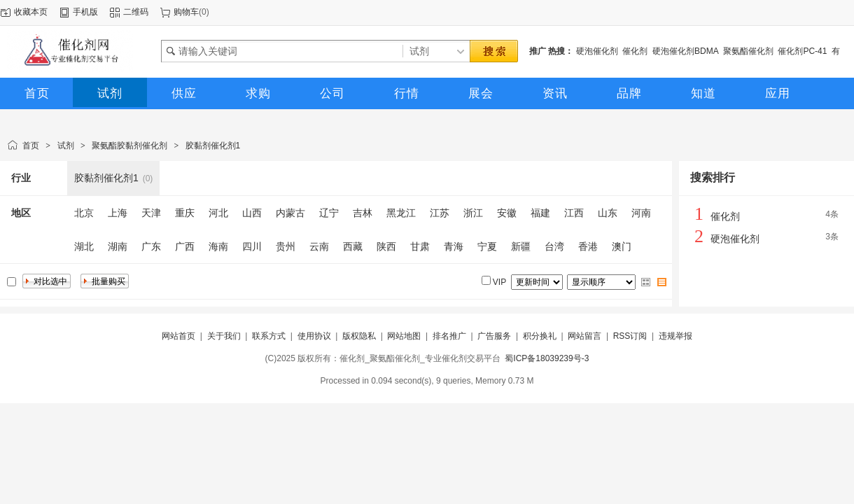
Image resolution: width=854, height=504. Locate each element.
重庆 (185, 213)
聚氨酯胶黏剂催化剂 (129, 146)
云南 (319, 246)
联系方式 (269, 336)
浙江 (473, 213)
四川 (252, 246)
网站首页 (178, 336)
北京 (84, 213)
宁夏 (487, 246)
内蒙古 (290, 213)
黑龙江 (401, 213)
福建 (540, 213)
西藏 (353, 246)
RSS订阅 (630, 336)
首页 (31, 146)
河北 (218, 213)
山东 (608, 213)
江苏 (440, 213)
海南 (218, 246)
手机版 (85, 12)
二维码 (136, 12)
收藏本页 (31, 12)
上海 (118, 213)
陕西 (386, 246)
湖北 (84, 246)
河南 (641, 213)
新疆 (521, 246)
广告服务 (494, 336)
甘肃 (420, 246)
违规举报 (675, 336)
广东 (151, 246)
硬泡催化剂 (597, 51)
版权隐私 (359, 336)
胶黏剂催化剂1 (213, 146)
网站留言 (584, 336)
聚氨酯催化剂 (748, 51)
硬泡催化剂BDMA (685, 51)
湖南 (118, 246)
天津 (151, 213)
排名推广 (449, 336)
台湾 (554, 246)
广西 (185, 246)
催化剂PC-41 (802, 51)
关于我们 (224, 336)
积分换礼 (540, 336)
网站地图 (404, 336)
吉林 (363, 213)
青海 (454, 246)
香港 (588, 246)
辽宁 (329, 213)
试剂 (66, 146)
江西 (574, 213)
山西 (252, 213)
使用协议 (314, 336)
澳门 (622, 246)
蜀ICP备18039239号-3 (547, 358)
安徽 (507, 213)
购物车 (186, 12)
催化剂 (635, 51)
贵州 (286, 246)
